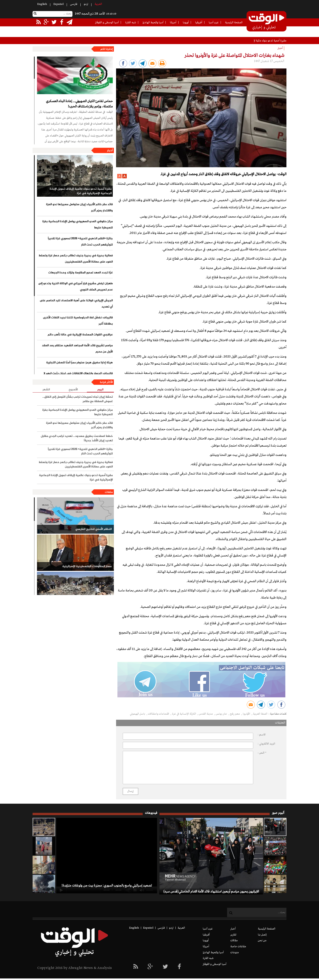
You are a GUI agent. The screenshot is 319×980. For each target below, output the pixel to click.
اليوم (100, 390)
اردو (86, 4)
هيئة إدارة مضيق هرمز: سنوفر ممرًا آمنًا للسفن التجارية (79, 363)
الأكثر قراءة (106, 382)
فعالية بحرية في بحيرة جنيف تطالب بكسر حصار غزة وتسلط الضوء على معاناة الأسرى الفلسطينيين (76, 259)
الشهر (46, 390)
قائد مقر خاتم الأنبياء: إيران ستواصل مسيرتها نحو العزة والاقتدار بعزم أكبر (79, 208)
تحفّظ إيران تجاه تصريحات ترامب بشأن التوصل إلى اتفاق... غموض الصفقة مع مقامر (78, 399)
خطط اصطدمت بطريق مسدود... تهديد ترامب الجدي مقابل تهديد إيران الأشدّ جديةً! (77, 438)
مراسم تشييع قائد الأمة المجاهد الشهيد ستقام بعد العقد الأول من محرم (77, 349)
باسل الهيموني (138, 714)
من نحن (262, 941)
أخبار (110, 151)
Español (58, 4)
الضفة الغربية (260, 714)
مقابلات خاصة (238, 947)
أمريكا (173, 23)
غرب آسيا (214, 23)
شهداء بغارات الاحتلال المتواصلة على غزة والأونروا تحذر (234, 56)
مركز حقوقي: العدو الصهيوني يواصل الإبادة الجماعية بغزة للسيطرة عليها (78, 225)
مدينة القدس (206, 714)
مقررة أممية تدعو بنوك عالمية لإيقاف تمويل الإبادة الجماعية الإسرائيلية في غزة (81, 191)
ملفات (109, 492)
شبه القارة (131, 23)
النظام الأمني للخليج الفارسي (93, 529)
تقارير (233, 935)
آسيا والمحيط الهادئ (153, 23)
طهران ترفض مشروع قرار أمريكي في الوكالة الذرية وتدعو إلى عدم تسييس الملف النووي (76, 287)
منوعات (235, 953)
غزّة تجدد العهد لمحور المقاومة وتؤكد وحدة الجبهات (81, 273)
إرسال (130, 791)
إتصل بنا (262, 935)
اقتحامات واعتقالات (159, 714)
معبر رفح (235, 714)
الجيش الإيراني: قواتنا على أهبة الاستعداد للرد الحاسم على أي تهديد (76, 304)
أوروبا (186, 23)
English (42, 4)
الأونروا (247, 714)
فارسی (74, 4)
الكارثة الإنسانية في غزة (184, 714)
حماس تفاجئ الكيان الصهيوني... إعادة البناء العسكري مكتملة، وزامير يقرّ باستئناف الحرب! (79, 104)
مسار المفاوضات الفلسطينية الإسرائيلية (87, 566)
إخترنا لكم (107, 49)
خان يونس (222, 714)
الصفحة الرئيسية (234, 23)
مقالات (234, 941)
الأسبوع (73, 390)
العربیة (98, 4)
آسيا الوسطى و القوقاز (107, 23)
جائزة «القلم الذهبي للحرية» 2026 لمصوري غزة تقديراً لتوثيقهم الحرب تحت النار (80, 242)
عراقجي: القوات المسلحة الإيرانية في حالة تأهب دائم (80, 335)
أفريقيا (199, 23)
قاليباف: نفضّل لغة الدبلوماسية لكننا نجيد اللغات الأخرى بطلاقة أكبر (78, 321)
